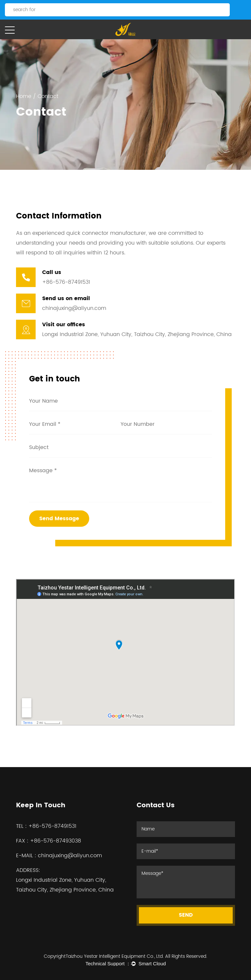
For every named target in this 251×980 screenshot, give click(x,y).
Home (24, 96)
